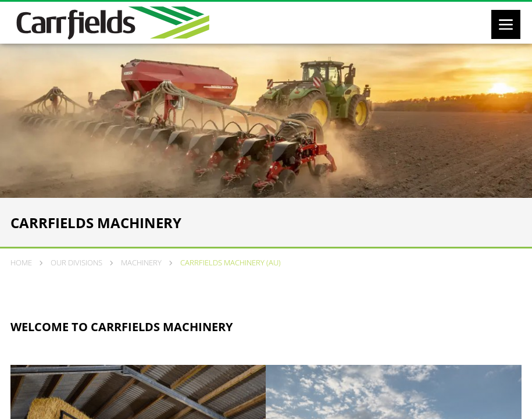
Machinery (141, 262)
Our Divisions (76, 262)
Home (21, 262)
